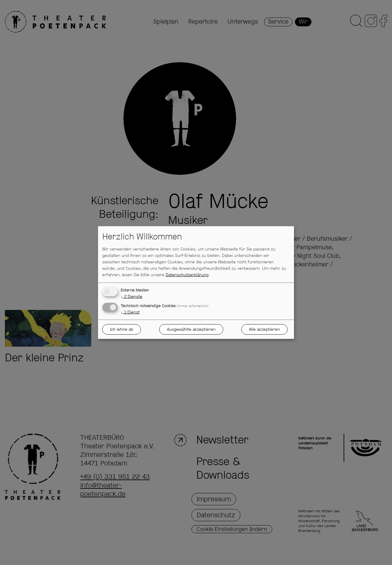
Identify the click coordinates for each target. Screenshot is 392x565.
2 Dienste (132, 297)
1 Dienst (130, 312)
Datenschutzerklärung (187, 275)
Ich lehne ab (122, 329)
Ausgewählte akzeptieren (191, 329)
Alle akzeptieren (264, 329)
